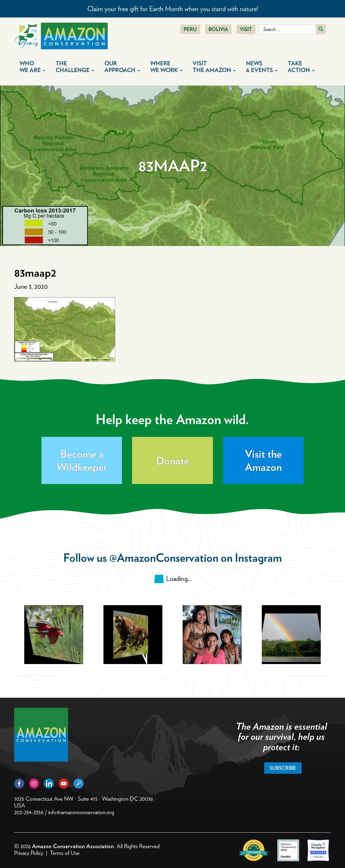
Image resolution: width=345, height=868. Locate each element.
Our (122, 67)
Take (301, 67)
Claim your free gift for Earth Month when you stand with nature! (173, 9)
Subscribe (283, 768)
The (75, 67)
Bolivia (218, 29)
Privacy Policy (29, 853)
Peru (190, 29)
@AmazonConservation (164, 558)
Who (33, 67)
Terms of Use (65, 853)
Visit (246, 29)
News (262, 67)
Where (166, 67)
